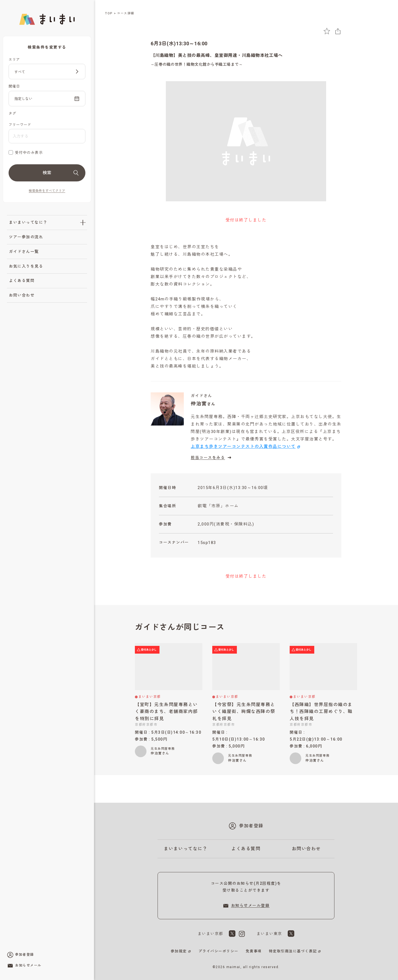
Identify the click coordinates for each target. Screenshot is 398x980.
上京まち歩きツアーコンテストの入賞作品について (243, 447)
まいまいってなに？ (28, 222)
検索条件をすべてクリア (47, 191)
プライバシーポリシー (218, 951)
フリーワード (20, 125)
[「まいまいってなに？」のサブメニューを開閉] (83, 223)
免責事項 (254, 951)
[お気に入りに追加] (327, 31)
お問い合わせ (22, 295)
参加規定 (179, 951)
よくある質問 (22, 281)
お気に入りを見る (26, 266)
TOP (109, 13)
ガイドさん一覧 (24, 252)
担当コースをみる (212, 458)
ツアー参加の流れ (26, 237)
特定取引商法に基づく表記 (293, 951)
